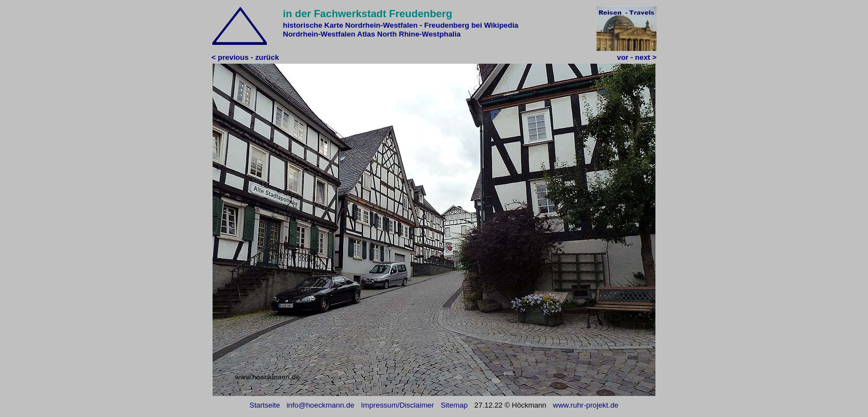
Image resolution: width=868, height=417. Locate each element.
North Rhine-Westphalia (419, 34)
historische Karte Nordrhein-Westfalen (350, 25)
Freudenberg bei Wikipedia (471, 25)
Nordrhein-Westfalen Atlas (329, 34)
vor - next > (637, 57)
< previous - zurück (245, 57)
